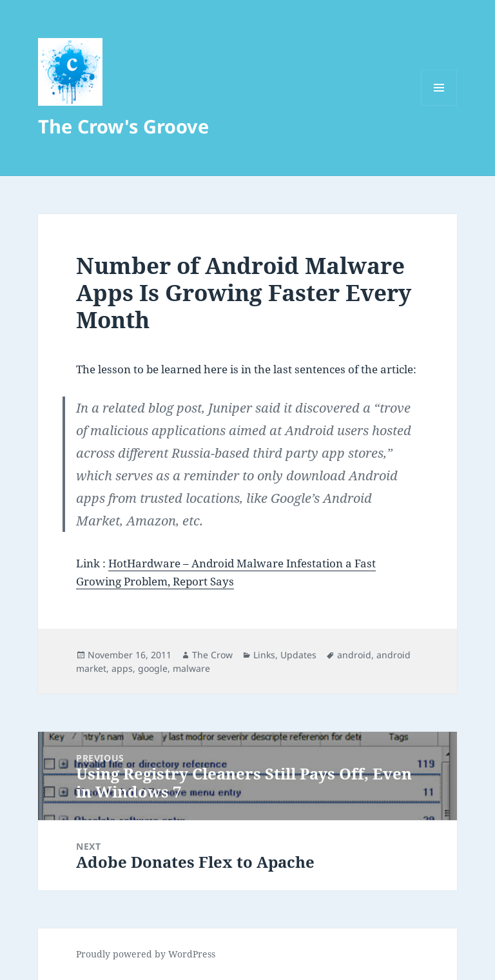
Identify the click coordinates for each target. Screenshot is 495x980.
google (153, 668)
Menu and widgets (439, 105)
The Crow (212, 655)
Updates (298, 655)
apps (122, 668)
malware (191, 668)
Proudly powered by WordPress (146, 954)
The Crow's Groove (123, 126)
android (354, 655)
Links (264, 655)
